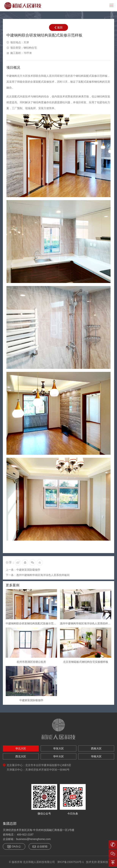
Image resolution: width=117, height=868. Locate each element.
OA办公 (14, 847)
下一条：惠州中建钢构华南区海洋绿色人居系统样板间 (38, 575)
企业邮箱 (40, 847)
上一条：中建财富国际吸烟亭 (23, 570)
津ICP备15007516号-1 (70, 862)
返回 (58, 27)
